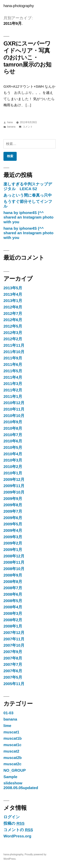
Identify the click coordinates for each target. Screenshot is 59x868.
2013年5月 (13, 288)
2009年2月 (13, 543)
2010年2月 (13, 467)
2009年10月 (14, 492)
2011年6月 (13, 365)
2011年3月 (13, 384)
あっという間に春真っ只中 (28, 195)
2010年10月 (14, 416)
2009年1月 (13, 550)
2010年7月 (13, 435)
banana (11, 127)
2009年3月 (13, 537)
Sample (10, 777)
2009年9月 (13, 499)
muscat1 (11, 732)
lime (7, 726)
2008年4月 (13, 607)
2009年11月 (14, 486)
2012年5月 (13, 326)
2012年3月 (13, 333)
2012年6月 (13, 320)
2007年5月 (13, 677)
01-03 (8, 713)
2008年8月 (13, 582)
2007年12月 (14, 633)
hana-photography (19, 6)
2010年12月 (14, 403)
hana (10, 122)
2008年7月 (13, 588)
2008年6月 (13, 594)
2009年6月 (13, 518)
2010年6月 (13, 441)
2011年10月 (14, 352)
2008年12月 (14, 556)
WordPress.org (17, 836)
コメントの (18, 830)
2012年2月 (13, 339)
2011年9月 (13, 358)
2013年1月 (13, 301)
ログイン (12, 817)
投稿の (14, 823)
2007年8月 (13, 658)
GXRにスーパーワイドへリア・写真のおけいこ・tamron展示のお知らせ (27, 57)
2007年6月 (13, 671)
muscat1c (12, 745)
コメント (28, 127)
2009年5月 (13, 524)
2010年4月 (13, 454)
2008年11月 (14, 562)
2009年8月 (13, 505)
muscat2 (11, 751)
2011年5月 (13, 371)
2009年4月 (13, 530)
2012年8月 (13, 307)
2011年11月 (14, 345)
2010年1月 (13, 473)
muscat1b (13, 738)
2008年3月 (13, 613)
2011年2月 (13, 390)
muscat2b (13, 758)
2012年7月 (13, 314)
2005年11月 (14, 684)
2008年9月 (13, 575)
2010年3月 (13, 460)
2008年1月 (13, 626)
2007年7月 (13, 664)
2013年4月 (13, 294)
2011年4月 (13, 377)
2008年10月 (14, 569)
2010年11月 (14, 409)
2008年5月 (13, 601)
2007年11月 (14, 639)
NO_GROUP (15, 770)
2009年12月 (14, 479)
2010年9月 (13, 422)
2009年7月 (13, 511)
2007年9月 (13, 652)
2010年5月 (13, 447)
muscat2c (12, 764)
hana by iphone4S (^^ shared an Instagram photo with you (28, 217)
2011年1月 (13, 397)
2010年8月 (13, 428)
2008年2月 (13, 620)
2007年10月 (14, 645)
